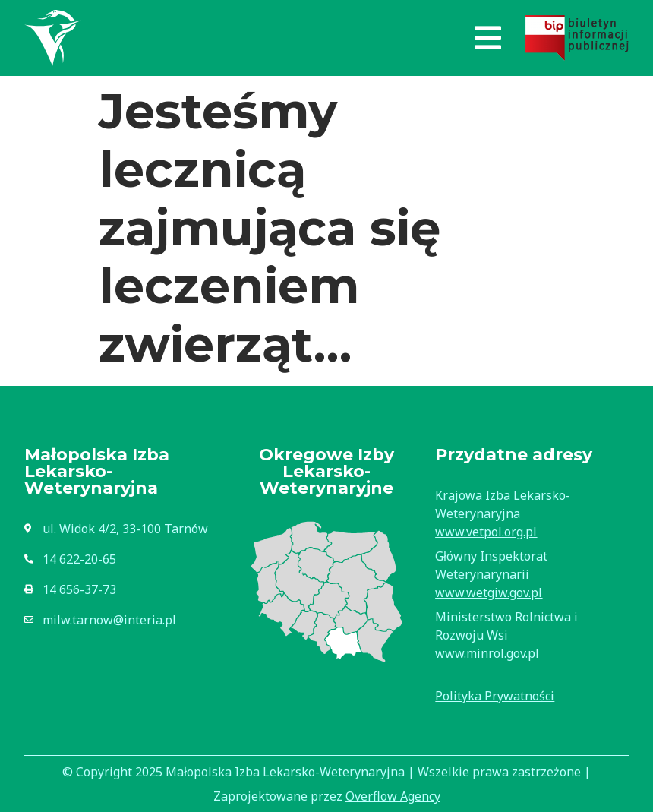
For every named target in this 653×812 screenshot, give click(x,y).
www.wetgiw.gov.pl (489, 592)
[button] (488, 38)
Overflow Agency (393, 796)
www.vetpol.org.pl (486, 532)
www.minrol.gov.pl (487, 653)
